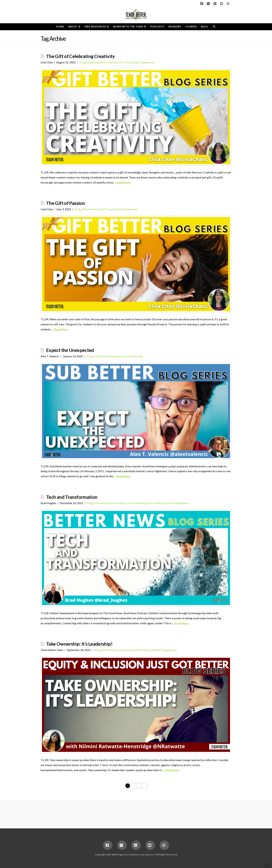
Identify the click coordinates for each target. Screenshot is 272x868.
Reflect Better (109, 62)
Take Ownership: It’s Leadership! (79, 644)
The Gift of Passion (65, 203)
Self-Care (124, 62)
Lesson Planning (133, 356)
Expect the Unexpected (70, 350)
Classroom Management (108, 356)
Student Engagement (143, 62)
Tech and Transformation (72, 497)
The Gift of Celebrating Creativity (81, 56)
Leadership (93, 62)
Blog (82, 62)
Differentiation (90, 209)
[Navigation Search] (214, 27)
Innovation (119, 503)
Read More (124, 182)
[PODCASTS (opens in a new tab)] (157, 27)
